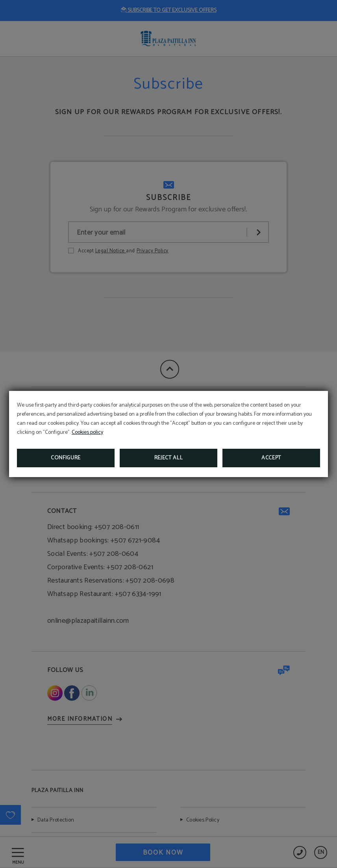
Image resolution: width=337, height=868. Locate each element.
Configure (66, 458)
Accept (271, 458)
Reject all (169, 458)
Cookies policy (87, 432)
